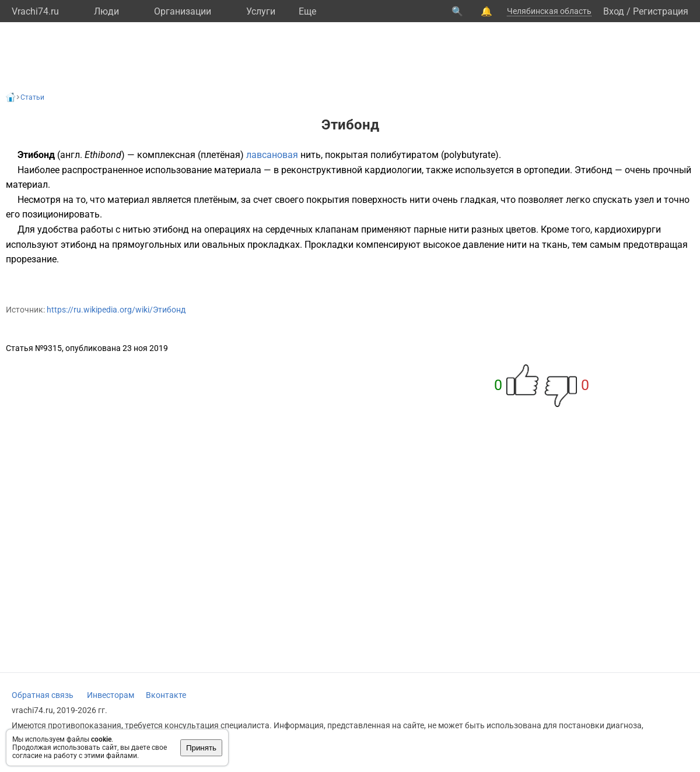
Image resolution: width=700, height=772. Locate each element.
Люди (106, 11)
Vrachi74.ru (35, 11)
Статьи (32, 97)
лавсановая (272, 155)
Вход (614, 11)
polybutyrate (470, 155)
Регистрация (661, 11)
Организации (183, 11)
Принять (201, 748)
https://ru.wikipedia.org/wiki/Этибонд (116, 310)
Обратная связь (43, 695)
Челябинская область (549, 11)
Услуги (261, 11)
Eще (307, 11)
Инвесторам (111, 695)
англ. (71, 155)
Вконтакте (166, 695)
